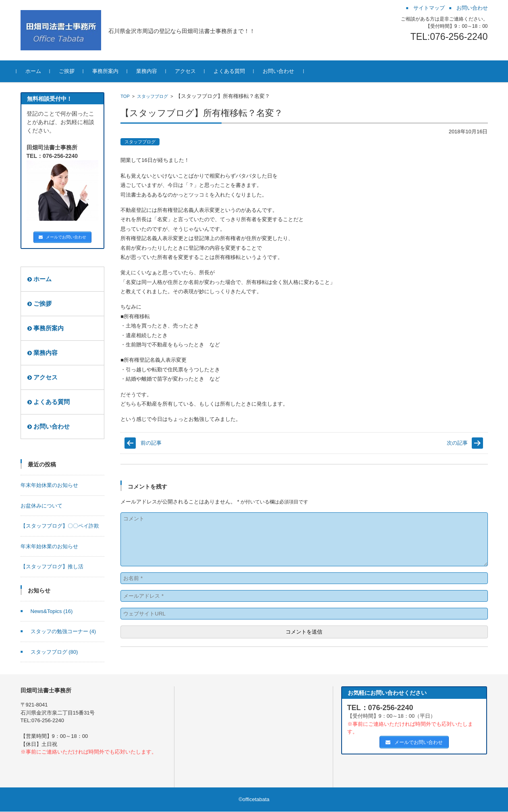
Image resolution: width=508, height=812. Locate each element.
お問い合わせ (282, 71)
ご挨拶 (71, 71)
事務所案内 (109, 71)
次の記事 (457, 443)
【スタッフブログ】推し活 (52, 567)
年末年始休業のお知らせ (49, 486)
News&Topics (52, 612)
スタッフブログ (152, 96)
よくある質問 (233, 71)
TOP (125, 96)
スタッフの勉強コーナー (63, 632)
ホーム (37, 71)
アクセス (189, 71)
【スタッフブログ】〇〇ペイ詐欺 (60, 526)
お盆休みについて (41, 506)
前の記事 (151, 443)
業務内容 (151, 71)
